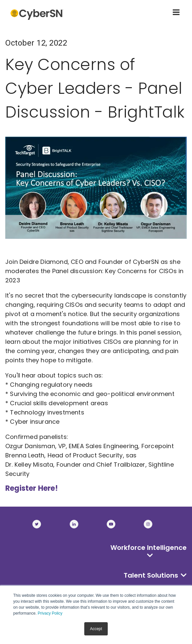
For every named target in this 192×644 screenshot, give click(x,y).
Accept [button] (96, 629)
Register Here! (32, 488)
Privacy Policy (50, 613)
